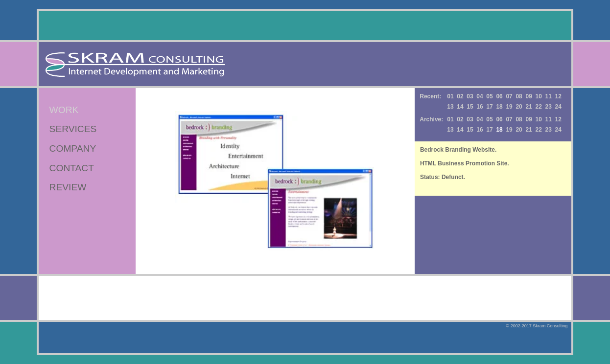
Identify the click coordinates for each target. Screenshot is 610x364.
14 (460, 107)
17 (489, 107)
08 (519, 96)
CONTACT (72, 168)
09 (528, 96)
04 (480, 96)
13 (450, 107)
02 (460, 96)
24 (558, 107)
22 (539, 107)
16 (480, 107)
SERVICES (73, 129)
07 (509, 96)
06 (499, 96)
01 (450, 96)
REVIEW (68, 187)
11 (549, 96)
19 (509, 107)
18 (499, 107)
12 (558, 96)
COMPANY (73, 148)
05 (489, 96)
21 (528, 107)
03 (470, 96)
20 (519, 107)
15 (470, 107)
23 (549, 107)
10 (539, 96)
